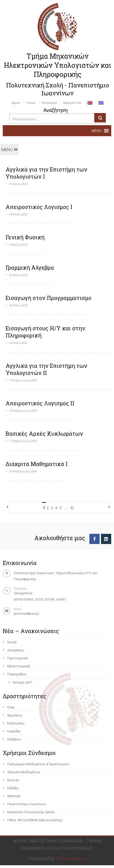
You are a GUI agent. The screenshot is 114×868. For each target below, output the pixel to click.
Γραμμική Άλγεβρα (30, 267)
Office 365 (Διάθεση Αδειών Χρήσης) (35, 820)
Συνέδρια (14, 739)
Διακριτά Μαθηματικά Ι (37, 464)
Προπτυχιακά (18, 658)
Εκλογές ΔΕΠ (22, 682)
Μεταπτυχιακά (19, 666)
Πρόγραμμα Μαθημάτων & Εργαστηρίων (38, 764)
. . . (66, 508)
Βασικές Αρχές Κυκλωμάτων (44, 433)
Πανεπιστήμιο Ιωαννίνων (27, 804)
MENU (10, 149)
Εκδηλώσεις (16, 723)
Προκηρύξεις (17, 674)
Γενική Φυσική (25, 237)
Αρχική (16, 102)
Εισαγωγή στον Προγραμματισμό (48, 298)
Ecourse (13, 780)
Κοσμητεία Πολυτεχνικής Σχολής (31, 812)
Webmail (14, 796)
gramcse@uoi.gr (27, 613)
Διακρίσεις (15, 650)
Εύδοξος (13, 788)
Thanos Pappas (71, 858)
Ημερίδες (14, 731)
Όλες (11, 707)
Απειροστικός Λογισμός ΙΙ (40, 403)
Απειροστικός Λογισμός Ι (39, 207)
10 (72, 508)
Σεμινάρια (15, 715)
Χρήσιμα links (72, 102)
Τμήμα (31, 102)
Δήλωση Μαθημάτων (24, 772)
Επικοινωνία (50, 102)
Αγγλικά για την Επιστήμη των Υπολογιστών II (46, 369)
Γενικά (12, 642)
